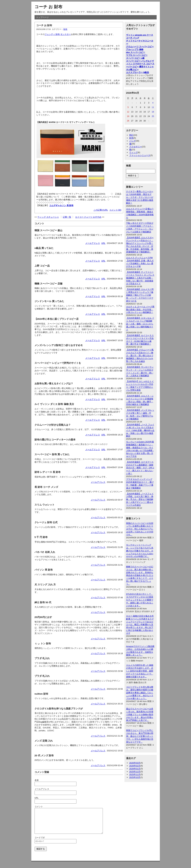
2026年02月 (135, 766)
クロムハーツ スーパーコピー (140, 47)
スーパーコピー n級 (135, 58)
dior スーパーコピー (136, 52)
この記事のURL (101, 210)
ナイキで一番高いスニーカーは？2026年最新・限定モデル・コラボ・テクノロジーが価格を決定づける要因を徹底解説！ (140, 197)
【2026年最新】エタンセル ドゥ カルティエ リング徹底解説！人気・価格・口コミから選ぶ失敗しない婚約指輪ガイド (140, 324)
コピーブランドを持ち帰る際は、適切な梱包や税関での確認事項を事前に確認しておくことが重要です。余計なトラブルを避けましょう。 (140, 693)
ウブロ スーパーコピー (137, 55)
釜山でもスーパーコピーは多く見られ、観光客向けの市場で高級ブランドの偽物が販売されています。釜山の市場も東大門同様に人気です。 (140, 714)
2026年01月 (135, 769)
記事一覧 (67, 217)
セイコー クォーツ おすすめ (88, 217)
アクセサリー (136, 147)
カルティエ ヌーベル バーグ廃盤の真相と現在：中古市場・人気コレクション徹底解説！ (140, 310)
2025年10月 (135, 777)
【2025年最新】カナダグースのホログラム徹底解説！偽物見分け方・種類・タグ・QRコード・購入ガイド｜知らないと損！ (140, 468)
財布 (65, 29)
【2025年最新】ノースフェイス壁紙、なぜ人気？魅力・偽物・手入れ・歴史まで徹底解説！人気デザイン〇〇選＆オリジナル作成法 (140, 499)
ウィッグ (133, 152)
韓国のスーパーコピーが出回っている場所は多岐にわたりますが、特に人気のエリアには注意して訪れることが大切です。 (140, 529)
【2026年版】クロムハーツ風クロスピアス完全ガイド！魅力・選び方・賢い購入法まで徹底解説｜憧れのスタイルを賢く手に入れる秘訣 (140, 356)
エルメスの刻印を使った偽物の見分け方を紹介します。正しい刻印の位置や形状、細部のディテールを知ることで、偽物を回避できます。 (140, 671)
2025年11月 (135, 774)
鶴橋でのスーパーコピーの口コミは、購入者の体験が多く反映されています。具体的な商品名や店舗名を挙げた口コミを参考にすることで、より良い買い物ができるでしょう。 (140, 575)
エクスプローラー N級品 (138, 72)
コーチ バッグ (133, 38)
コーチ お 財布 (48, 7)
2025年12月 (135, 772)
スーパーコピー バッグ (137, 61)
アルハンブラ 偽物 (135, 49)
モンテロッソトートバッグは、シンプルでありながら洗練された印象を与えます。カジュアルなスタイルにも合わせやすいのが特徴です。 (140, 551)
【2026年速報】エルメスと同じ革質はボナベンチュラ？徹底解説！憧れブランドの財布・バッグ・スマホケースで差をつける (140, 295)
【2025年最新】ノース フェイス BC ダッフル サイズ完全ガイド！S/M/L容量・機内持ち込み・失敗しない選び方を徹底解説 (140, 430)
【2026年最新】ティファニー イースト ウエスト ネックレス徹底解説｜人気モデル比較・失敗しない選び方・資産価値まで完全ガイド (140, 278)
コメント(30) (115, 210)
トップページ (42, 17)
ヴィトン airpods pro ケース (140, 35)
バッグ (132, 141)
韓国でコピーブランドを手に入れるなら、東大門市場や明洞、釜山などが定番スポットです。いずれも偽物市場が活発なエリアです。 (140, 736)
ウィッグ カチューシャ (48, 217)
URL (103, 243)
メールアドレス (93, 243)
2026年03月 (135, 763)
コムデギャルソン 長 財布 (61, 205)
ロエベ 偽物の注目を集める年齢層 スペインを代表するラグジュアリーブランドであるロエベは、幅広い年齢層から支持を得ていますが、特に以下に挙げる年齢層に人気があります (140, 625)
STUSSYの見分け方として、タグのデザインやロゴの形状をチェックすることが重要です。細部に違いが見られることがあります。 (140, 600)
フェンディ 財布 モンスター (58, 34)
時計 (131, 135)
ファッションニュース (140, 155)
